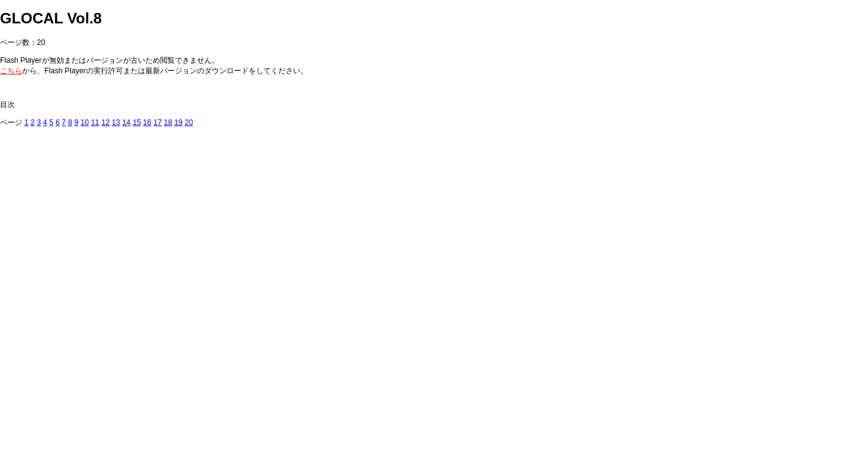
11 (95, 122)
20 (189, 122)
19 (179, 122)
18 (168, 122)
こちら (11, 71)
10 (85, 122)
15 (137, 122)
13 (116, 122)
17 (158, 122)
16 (147, 122)
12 (106, 122)
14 (126, 122)
